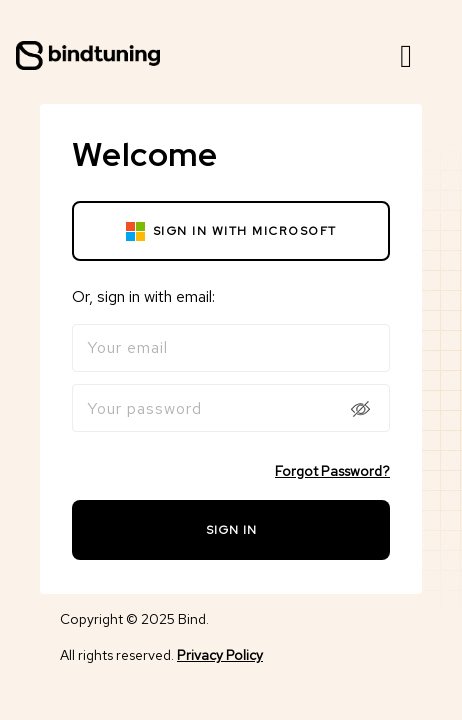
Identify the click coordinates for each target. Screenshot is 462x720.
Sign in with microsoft (231, 231)
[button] (406, 56)
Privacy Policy (220, 655)
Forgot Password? (332, 471)
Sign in (231, 530)
